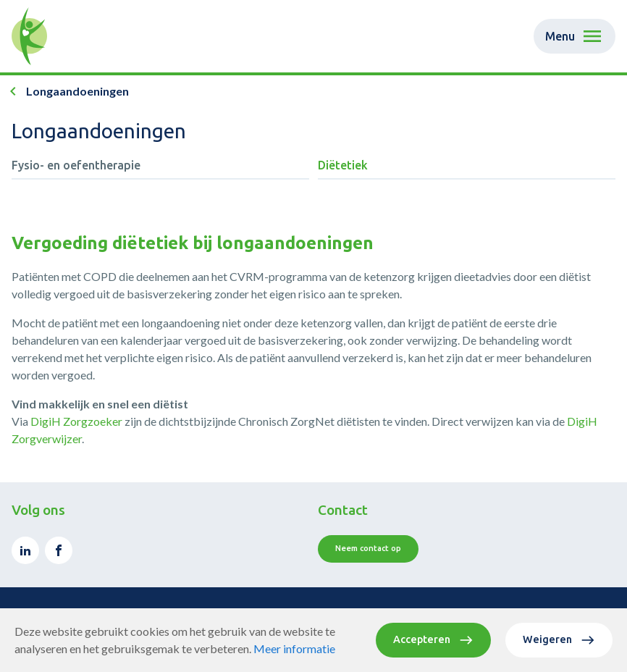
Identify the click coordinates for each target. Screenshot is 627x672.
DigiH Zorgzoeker (76, 421)
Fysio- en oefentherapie (76, 165)
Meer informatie (294, 648)
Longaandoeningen (77, 91)
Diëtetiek (343, 165)
